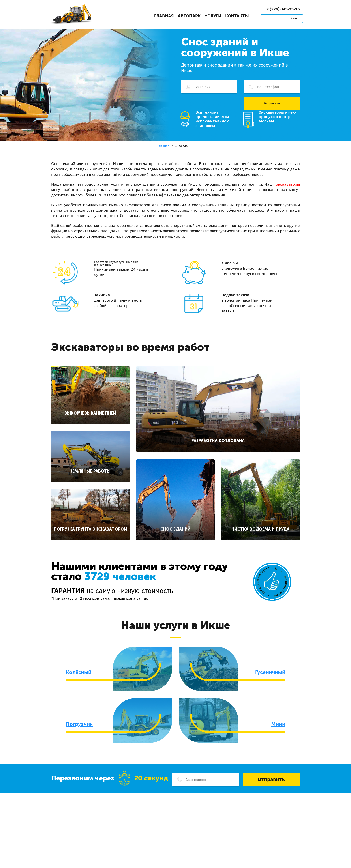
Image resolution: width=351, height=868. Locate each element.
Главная (164, 16)
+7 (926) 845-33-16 (282, 9)
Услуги (213, 16)
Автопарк (189, 16)
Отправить (272, 103)
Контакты (237, 16)
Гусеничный (270, 672)
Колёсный (79, 672)
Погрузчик (79, 724)
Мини (278, 724)
